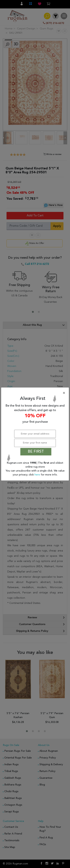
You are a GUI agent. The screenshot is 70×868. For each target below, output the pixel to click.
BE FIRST (36, 452)
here (38, 475)
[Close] (36, 393)
